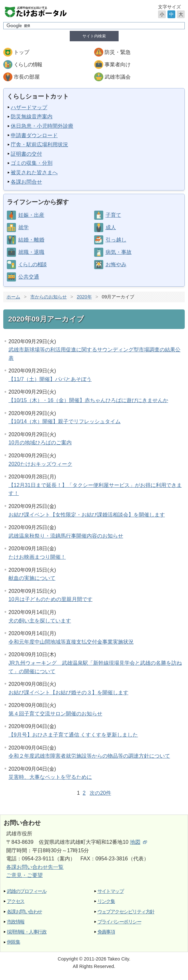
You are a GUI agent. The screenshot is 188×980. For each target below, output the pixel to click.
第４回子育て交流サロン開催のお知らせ (55, 714)
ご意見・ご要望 (24, 875)
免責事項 (106, 932)
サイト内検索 (94, 36)
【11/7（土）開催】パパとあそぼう (50, 379)
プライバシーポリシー (119, 922)
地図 (138, 842)
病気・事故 (119, 252)
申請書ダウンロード (34, 135)
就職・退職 (31, 252)
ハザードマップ (29, 107)
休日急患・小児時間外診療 (42, 126)
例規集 (13, 942)
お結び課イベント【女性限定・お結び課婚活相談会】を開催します (87, 515)
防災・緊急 (118, 52)
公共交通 (29, 277)
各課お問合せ (26, 182)
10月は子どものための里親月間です (51, 599)
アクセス (16, 901)
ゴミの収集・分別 (32, 163)
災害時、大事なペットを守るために (50, 777)
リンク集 (106, 901)
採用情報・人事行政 (27, 932)
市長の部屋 (27, 77)
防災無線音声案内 (32, 117)
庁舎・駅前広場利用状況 (39, 144)
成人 (111, 227)
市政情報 (16, 922)
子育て (113, 215)
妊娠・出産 (31, 215)
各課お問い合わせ (24, 912)
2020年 (84, 297)
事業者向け (118, 65)
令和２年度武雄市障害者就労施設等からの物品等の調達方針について (89, 756)
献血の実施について (32, 578)
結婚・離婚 (31, 240)
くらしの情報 (28, 65)
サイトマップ (111, 891)
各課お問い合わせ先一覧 (35, 867)
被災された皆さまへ (34, 172)
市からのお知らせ (49, 297)
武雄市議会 (118, 77)
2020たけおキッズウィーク (40, 464)
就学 (23, 227)
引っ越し (116, 240)
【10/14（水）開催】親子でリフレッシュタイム (65, 421)
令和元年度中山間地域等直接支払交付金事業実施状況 (71, 642)
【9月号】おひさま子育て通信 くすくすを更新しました (73, 735)
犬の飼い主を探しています (40, 621)
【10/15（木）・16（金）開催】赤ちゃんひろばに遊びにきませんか (88, 400)
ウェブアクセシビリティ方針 (126, 912)
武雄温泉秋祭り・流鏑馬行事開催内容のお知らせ (66, 536)
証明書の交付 (26, 154)
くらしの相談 (32, 264)
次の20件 (100, 793)
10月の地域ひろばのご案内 (40, 443)
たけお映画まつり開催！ (37, 557)
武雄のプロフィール (27, 891)
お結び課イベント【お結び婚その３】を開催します (68, 693)
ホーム (13, 297)
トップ (22, 52)
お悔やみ (116, 264)
